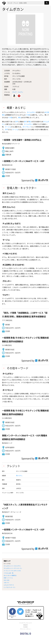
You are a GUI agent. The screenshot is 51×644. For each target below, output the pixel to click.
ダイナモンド (27, 127)
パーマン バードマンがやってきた (12, 571)
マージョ (8, 127)
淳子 (25, 122)
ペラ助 (28, 115)
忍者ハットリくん (8, 578)
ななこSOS (6, 580)
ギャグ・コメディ (18, 92)
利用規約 (25, 627)
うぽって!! (6, 583)
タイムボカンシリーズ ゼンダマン (12, 566)
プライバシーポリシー (25, 629)
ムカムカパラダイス (9, 585)
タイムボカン (31, 112)
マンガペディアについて (25, 623)
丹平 (17, 122)
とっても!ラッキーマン (10, 587)
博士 (20, 117)
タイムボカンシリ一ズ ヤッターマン (13, 568)
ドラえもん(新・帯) (9, 573)
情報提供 (25, 625)
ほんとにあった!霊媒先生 (10, 575)
